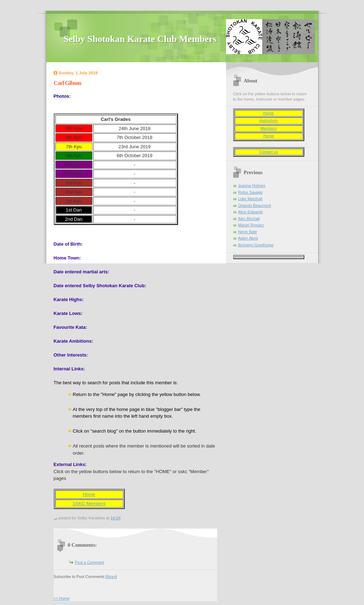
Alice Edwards (251, 212)
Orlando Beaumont (255, 205)
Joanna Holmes (252, 186)
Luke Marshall (250, 199)
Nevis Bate (248, 232)
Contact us (269, 152)
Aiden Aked (248, 238)
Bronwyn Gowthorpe (256, 245)
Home (89, 494)
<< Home (62, 598)
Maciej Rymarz (251, 225)
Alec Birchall (249, 219)
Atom (111, 577)
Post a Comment (90, 562)
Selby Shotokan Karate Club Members (140, 39)
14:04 (116, 518)
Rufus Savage (250, 192)
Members (268, 128)
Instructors (269, 121)
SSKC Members (89, 504)
